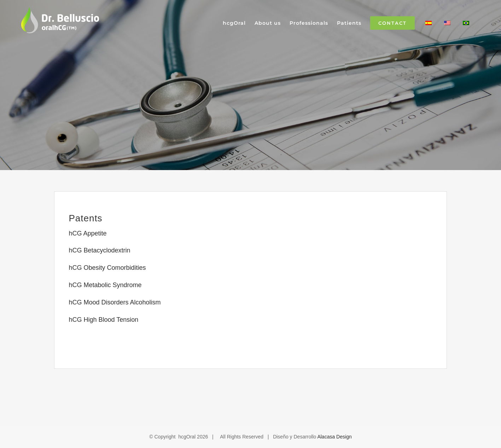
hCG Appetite (88, 233)
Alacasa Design (334, 437)
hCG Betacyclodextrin (99, 250)
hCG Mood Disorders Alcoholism (115, 302)
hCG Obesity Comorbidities (107, 268)
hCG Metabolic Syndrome (105, 285)
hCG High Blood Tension (103, 320)
